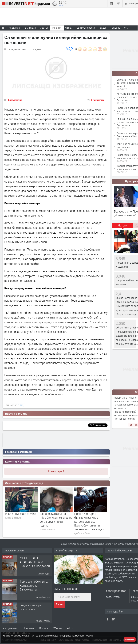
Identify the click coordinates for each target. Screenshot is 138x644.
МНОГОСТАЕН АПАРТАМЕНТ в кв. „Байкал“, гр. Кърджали (35, 562)
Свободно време (86, 28)
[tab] (123, 227)
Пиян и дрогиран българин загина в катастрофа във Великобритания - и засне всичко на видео (89, 522)
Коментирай (56, 471)
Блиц (21, 405)
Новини (57, 28)
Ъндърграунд (15, 100)
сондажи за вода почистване (31, 607)
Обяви (57, 628)
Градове (115, 28)
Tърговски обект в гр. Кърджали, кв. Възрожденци (34, 585)
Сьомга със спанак (66, 589)
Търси (59, 604)
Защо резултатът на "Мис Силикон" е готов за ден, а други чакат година (56, 520)
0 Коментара (98, 100)
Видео (43, 628)
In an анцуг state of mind (21, 514)
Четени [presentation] (123, 225)
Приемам (130, 639)
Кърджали (10, 628)
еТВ (70, 628)
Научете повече (84, 636)
